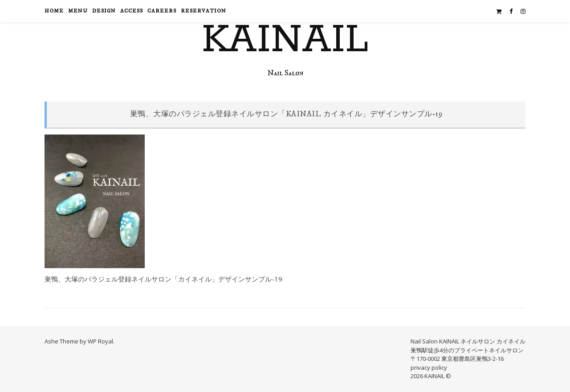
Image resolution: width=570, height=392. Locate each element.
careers (162, 11)
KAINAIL (285, 40)
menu (78, 11)
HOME (54, 11)
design (104, 11)
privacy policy (429, 367)
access (132, 11)
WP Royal (100, 341)
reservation (204, 11)
